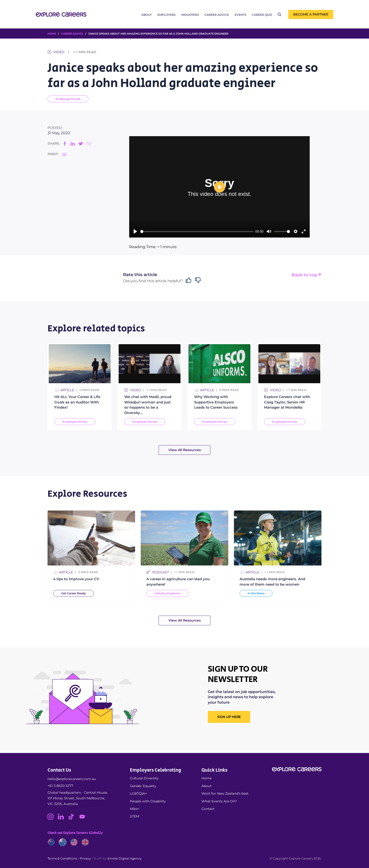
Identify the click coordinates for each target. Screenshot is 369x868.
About (147, 15)
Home (207, 778)
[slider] (197, 232)
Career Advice (217, 15)
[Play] (135, 231)
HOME (52, 34)
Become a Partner (311, 14)
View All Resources (185, 450)
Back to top (307, 275)
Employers (166, 15)
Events (240, 15)
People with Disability (148, 801)
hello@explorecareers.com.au (72, 779)
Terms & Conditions (62, 858)
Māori (135, 809)
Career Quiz (262, 15)
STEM (134, 816)
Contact (208, 809)
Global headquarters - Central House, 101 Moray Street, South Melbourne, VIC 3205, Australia (78, 798)
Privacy (85, 858)
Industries (190, 15)
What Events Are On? (219, 801)
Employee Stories (68, 99)
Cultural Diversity (144, 778)
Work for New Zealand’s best (225, 793)
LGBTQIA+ (138, 793)
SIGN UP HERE (229, 717)
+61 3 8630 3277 (60, 786)
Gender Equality (143, 786)
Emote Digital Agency (124, 858)
